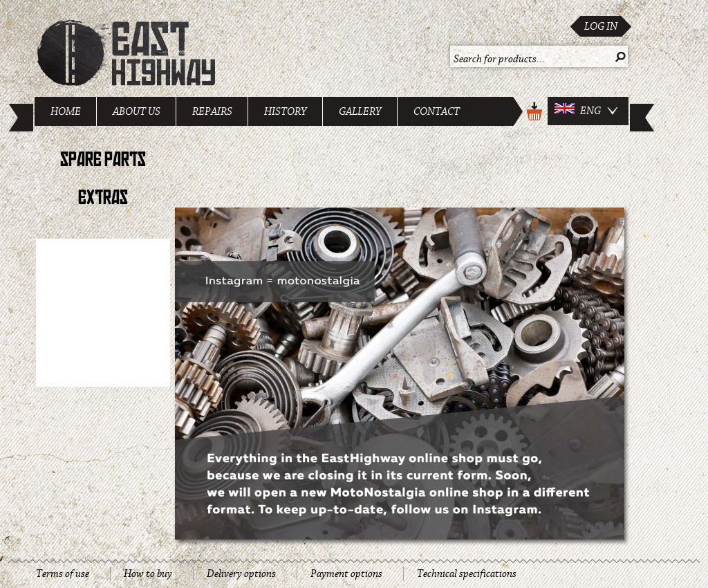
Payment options (346, 573)
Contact (437, 111)
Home (66, 111)
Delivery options (241, 573)
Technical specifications (467, 573)
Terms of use (63, 573)
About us (137, 111)
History (286, 111)
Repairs (212, 111)
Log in (601, 26)
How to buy (148, 573)
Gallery (360, 111)
